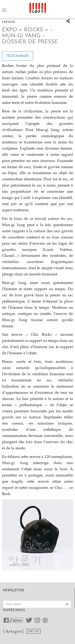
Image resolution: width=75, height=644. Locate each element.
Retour (8, 22)
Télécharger (17, 56)
